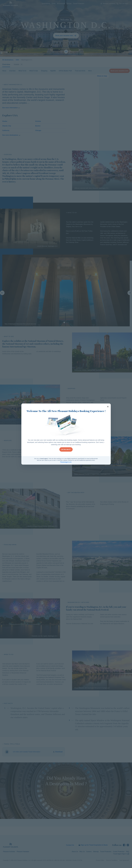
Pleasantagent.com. (66, 462)
